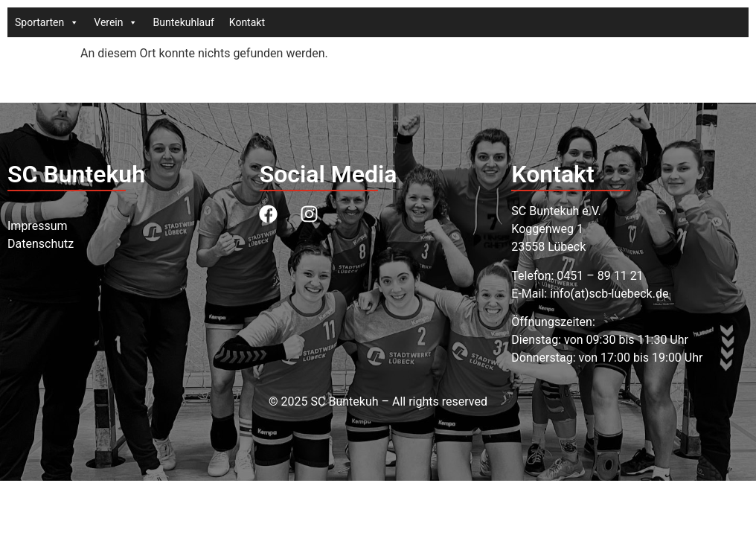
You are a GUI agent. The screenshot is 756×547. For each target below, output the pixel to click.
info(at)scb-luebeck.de (609, 294)
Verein (116, 22)
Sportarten (47, 22)
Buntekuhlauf (183, 22)
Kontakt (247, 22)
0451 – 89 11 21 (600, 276)
